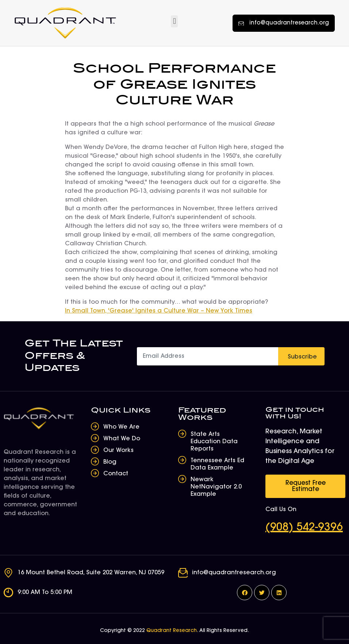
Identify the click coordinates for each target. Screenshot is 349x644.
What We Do (122, 439)
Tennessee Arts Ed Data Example (217, 464)
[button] (174, 21)
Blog (110, 462)
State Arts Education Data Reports (214, 442)
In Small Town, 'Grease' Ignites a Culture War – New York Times (159, 311)
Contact (116, 474)
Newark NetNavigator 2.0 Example (216, 487)
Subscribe (302, 357)
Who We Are (121, 427)
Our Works (118, 451)
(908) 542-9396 (304, 528)
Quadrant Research (172, 631)
